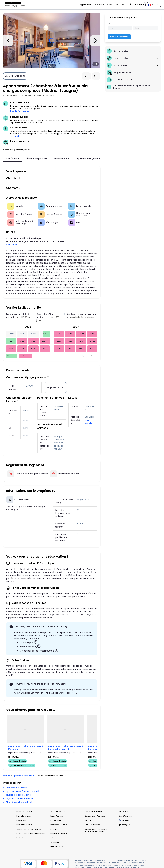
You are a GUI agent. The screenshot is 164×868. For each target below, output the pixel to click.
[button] (29, 150)
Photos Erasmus (57, 847)
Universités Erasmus (24, 825)
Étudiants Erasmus (24, 838)
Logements (85, 5)
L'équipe (88, 820)
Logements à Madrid (16, 788)
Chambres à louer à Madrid (20, 802)
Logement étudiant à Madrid (20, 799)
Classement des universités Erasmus (31, 833)
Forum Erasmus (57, 816)
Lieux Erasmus (56, 829)
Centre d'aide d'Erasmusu (95, 816)
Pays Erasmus (22, 820)
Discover (119, 5)
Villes (110, 5)
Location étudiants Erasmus (61, 833)
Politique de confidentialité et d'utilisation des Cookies (96, 830)
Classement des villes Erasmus (29, 829)
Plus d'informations (19, 111)
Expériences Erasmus (59, 825)
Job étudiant (55, 838)
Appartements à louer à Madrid (22, 791)
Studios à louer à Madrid (18, 795)
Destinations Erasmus (25, 816)
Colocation (99, 5)
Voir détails (15, 136)
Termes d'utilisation (92, 825)
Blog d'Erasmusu (125, 816)
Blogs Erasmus (56, 820)
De (109, 24)
